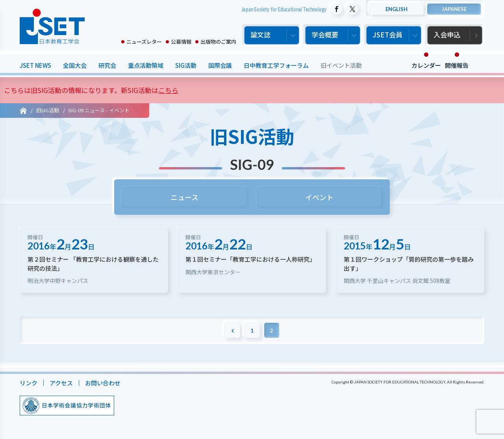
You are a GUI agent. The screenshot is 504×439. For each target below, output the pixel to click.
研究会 (107, 65)
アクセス (61, 383)
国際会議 (220, 65)
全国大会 (75, 65)
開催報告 (457, 65)
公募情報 (181, 42)
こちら (168, 90)
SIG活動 (186, 65)
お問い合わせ (103, 383)
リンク (29, 383)
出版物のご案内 (218, 42)
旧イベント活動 (341, 65)
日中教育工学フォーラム (276, 65)
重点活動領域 (146, 65)
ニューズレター (144, 42)
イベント (320, 197)
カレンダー (426, 65)
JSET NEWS (35, 65)
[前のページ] (232, 330)
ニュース (184, 197)
